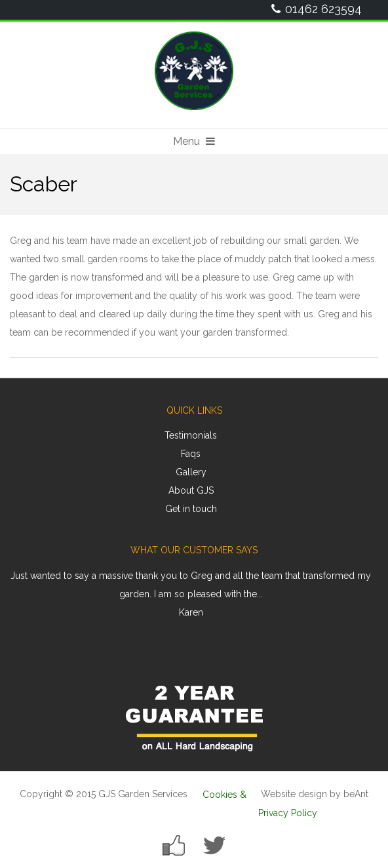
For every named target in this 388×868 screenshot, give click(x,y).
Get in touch (191, 509)
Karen (191, 612)
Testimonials (191, 435)
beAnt (356, 794)
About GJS (191, 490)
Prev (27, 599)
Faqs (191, 454)
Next (361, 599)
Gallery (191, 472)
